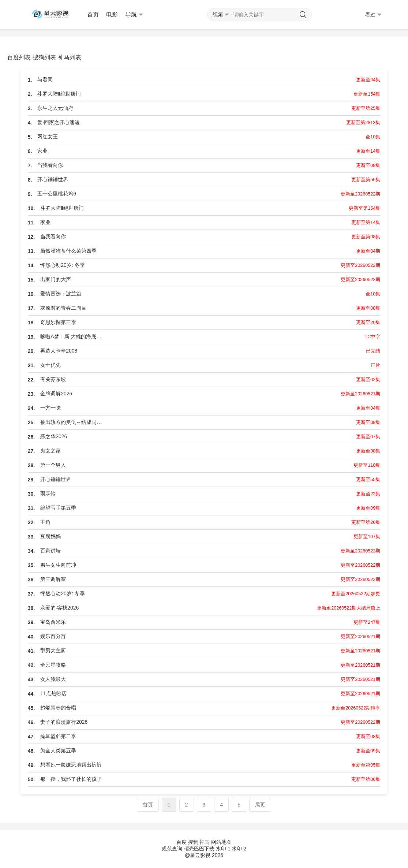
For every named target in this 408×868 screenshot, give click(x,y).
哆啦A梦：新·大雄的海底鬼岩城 (73, 336)
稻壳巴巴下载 (199, 849)
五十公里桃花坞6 (57, 194)
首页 (93, 14)
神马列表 (70, 57)
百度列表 (19, 57)
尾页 (260, 805)
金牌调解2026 (56, 394)
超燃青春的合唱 (58, 708)
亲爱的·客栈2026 (59, 608)
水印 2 (239, 849)
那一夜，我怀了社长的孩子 (71, 779)
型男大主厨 (53, 651)
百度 (181, 842)
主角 (45, 522)
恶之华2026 (54, 436)
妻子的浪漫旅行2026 (64, 722)
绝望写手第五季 (58, 508)
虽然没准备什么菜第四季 (68, 251)
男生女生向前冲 (58, 565)
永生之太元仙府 (55, 108)
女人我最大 (53, 679)
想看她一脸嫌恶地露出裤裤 (71, 765)
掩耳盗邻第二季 (58, 736)
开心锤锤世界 (53, 179)
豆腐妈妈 (50, 536)
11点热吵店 (53, 693)
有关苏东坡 (53, 379)
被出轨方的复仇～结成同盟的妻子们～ (73, 422)
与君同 (45, 79)
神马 (205, 842)
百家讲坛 (50, 551)
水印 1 (223, 849)
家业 (42, 151)
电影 (112, 14)
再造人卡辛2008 (59, 351)
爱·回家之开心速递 (59, 122)
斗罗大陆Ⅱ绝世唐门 (59, 94)
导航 (134, 15)
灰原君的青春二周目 (63, 308)
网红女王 (48, 137)
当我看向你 (50, 165)
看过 (373, 15)
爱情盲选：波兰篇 (61, 294)
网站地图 (221, 842)
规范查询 (172, 849)
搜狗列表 (44, 57)
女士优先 (50, 365)
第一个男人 (53, 465)
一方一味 (50, 408)
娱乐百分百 (53, 636)
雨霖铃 (48, 493)
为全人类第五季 (58, 750)
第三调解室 (53, 579)
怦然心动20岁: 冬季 (62, 265)
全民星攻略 (53, 665)
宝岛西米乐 (53, 622)
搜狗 (193, 842)
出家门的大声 (56, 279)
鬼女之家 (50, 451)
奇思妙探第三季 (58, 322)
